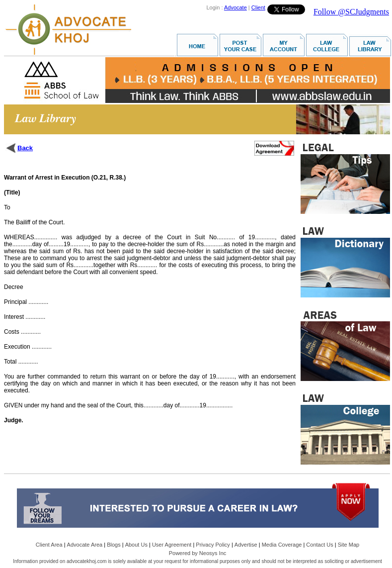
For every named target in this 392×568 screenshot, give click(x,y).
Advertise (246, 545)
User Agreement (172, 545)
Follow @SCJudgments (351, 12)
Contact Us (319, 545)
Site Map (349, 545)
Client (258, 7)
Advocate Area (85, 545)
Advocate (235, 7)
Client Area (49, 545)
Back (25, 148)
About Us (136, 545)
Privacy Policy (213, 545)
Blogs (114, 545)
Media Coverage (282, 545)
